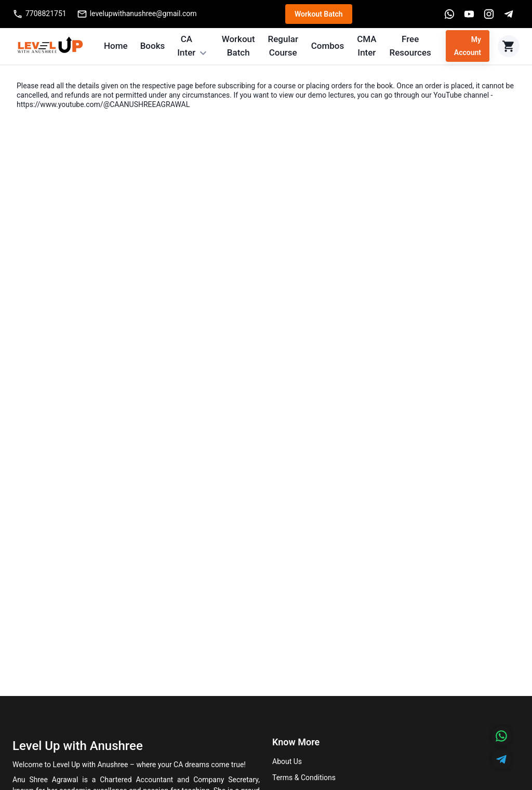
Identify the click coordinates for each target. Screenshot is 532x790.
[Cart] (509, 46)
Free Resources (410, 46)
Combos (328, 46)
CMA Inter (367, 46)
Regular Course (283, 46)
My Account (468, 46)
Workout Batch (319, 14)
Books (153, 46)
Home (116, 46)
